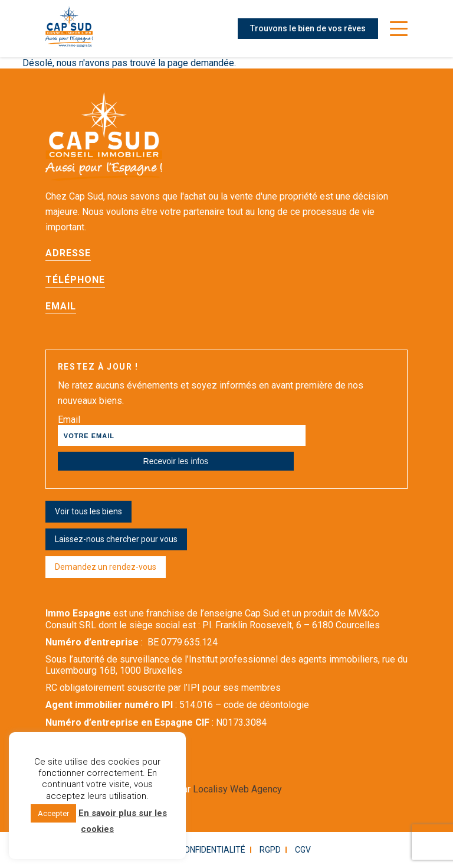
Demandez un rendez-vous (106, 567)
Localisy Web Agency (237, 789)
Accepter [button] (53, 813)
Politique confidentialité (191, 850)
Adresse (68, 253)
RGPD (270, 850)
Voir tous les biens (88, 511)
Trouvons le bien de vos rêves (308, 28)
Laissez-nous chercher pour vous (116, 539)
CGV (303, 850)
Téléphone (75, 280)
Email (61, 306)
